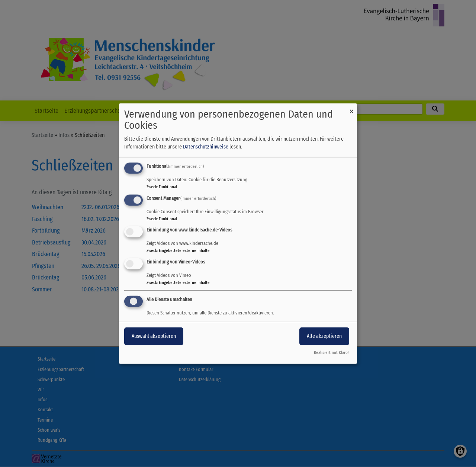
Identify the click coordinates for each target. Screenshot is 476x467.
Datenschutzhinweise (206, 147)
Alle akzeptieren (324, 336)
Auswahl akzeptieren (154, 336)
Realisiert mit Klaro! (331, 353)
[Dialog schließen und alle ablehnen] (351, 108)
